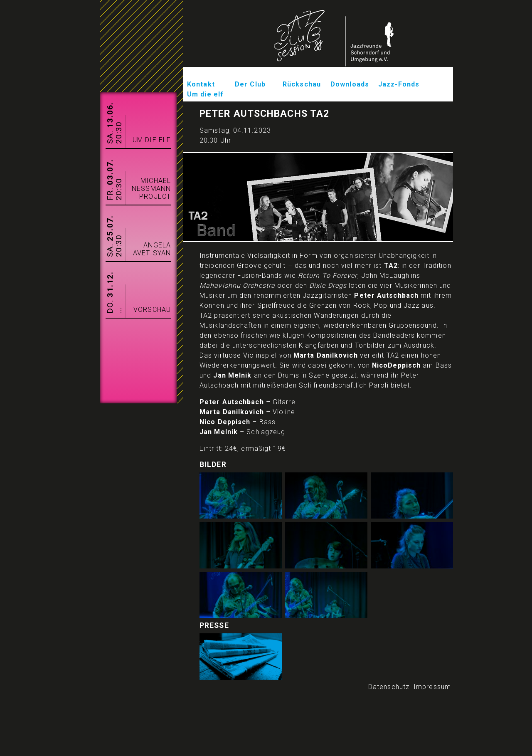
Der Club (250, 84)
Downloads (350, 84)
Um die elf (205, 94)
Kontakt (201, 84)
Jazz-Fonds (399, 84)
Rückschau (302, 84)
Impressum (432, 687)
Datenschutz (389, 687)
